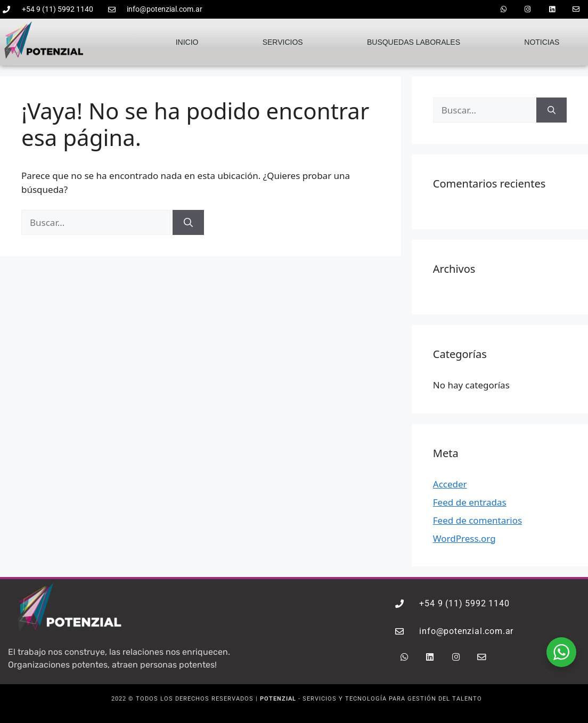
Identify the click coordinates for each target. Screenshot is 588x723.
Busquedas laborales (414, 41)
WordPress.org (464, 537)
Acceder (450, 483)
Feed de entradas (470, 501)
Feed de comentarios (477, 519)
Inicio (187, 41)
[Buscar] (188, 222)
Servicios (283, 41)
